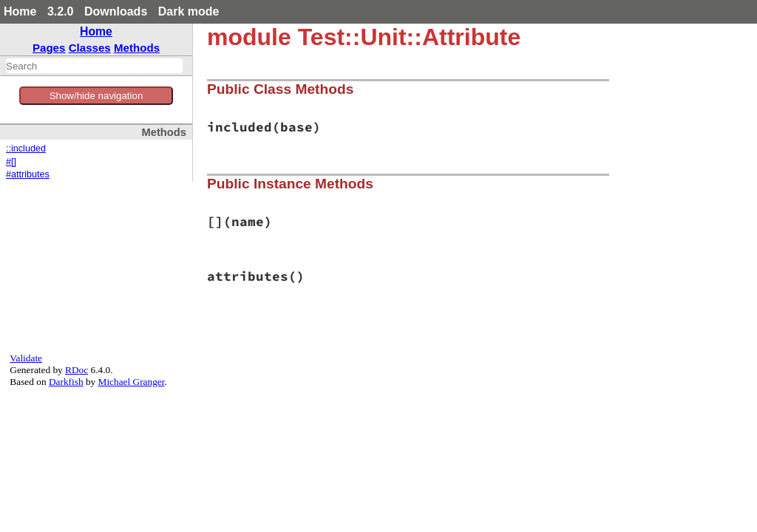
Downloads (116, 11)
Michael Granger (132, 382)
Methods (137, 48)
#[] (11, 162)
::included (26, 149)
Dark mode (189, 11)
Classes (90, 48)
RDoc (77, 370)
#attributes (28, 174)
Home (20, 11)
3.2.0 (61, 11)
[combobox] (94, 66)
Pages (49, 48)
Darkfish (66, 382)
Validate (26, 358)
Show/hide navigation (96, 96)
